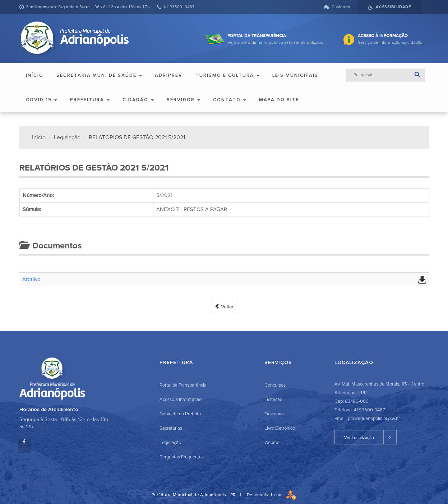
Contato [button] (230, 100)
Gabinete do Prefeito (180, 414)
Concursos (275, 385)
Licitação (273, 400)
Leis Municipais (295, 75)
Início (35, 75)
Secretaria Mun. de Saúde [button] (99, 75)
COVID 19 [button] (41, 100)
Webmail (273, 443)
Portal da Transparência (183, 385)
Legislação (67, 137)
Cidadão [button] (138, 100)
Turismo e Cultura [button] (227, 75)
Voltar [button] (224, 307)
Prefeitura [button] (90, 100)
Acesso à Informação (181, 400)
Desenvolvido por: (272, 495)
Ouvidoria (274, 414)
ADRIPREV (169, 75)
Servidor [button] (183, 100)
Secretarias (171, 428)
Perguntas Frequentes (182, 457)
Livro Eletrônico (280, 428)
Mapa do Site (279, 100)
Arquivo (31, 279)
